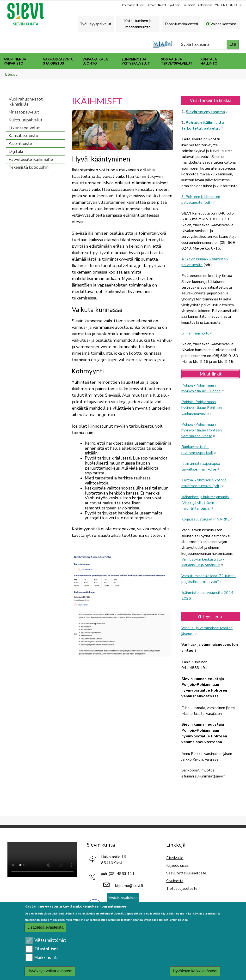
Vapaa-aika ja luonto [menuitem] (95, 61)
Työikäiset (174, 5)
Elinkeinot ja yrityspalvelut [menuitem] (136, 61)
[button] (122, 130)
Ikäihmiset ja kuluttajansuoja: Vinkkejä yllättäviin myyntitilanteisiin (205, 503)
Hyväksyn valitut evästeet (50, 971)
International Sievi (133, 5)
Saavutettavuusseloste (186, 873)
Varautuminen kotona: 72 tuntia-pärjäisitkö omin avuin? (209, 579)
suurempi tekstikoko (156, 44)
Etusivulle (175, 858)
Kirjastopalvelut (24, 112)
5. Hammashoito (197, 333)
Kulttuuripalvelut (26, 120)
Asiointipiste (20, 144)
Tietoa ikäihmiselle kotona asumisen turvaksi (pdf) (204, 483)
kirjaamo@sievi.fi (129, 886)
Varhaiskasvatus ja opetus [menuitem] (58, 61)
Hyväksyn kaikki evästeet (195, 971)
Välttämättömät (50, 940)
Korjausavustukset (199, 519)
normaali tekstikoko (163, 44)
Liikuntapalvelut (24, 128)
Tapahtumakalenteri (181, 24)
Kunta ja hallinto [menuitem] (209, 61)
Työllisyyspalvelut (96, 24)
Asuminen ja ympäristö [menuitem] (15, 61)
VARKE (224, 519)
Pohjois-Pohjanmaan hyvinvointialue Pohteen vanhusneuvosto (202, 408)
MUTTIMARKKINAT (228, 5)
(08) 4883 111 (122, 874)
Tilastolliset (46, 949)
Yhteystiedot (205, 5)
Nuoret (162, 5)
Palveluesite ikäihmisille (31, 159)
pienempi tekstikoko (170, 44)
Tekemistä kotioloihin (29, 167)
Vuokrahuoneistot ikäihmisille (26, 102)
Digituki (16, 152)
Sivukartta (175, 881)
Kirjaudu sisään (178, 865)
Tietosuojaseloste (182, 888)
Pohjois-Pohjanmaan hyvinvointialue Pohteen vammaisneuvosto (202, 430)
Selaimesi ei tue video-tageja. (42, 859)
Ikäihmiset (189, 5)
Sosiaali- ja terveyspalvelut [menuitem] (177, 61)
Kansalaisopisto (23, 136)
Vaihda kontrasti (224, 24)
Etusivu (11, 74)
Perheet (151, 5)
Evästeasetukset (123, 898)
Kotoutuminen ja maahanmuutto (138, 24)
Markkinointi (46, 958)
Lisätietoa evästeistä (46, 927)
